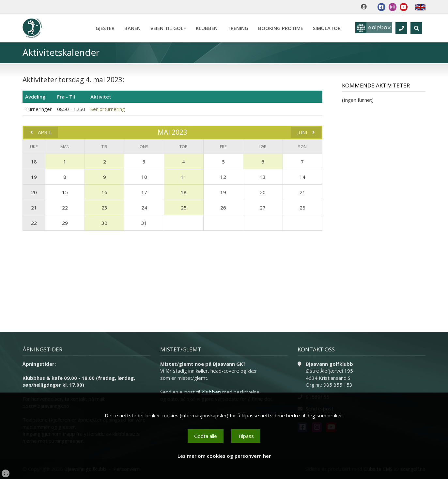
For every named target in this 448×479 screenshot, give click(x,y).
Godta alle (206, 436)
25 (184, 208)
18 (34, 162)
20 (34, 192)
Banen (130, 28)
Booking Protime (278, 28)
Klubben (204, 28)
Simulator (324, 28)
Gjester (103, 28)
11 (184, 177)
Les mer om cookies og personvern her (224, 456)
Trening (236, 28)
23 (104, 208)
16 (104, 192)
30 (104, 223)
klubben (211, 392)
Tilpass (246, 436)
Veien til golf (166, 28)
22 (34, 223)
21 (34, 208)
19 (34, 177)
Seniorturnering (108, 109)
